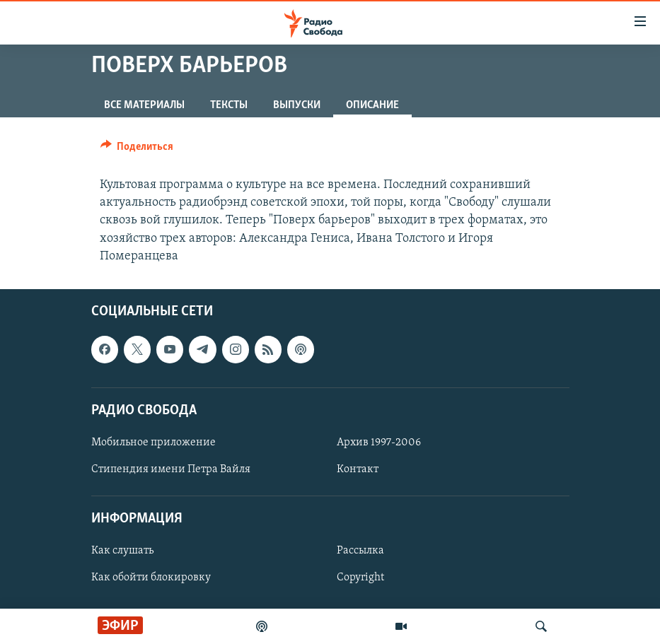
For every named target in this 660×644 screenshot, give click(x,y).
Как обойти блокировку (151, 578)
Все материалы (144, 105)
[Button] (137, 150)
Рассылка (360, 551)
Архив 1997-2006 (379, 443)
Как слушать (122, 551)
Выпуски (297, 105)
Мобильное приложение (154, 443)
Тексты (229, 105)
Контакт (358, 469)
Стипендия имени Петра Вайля (171, 469)
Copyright (360, 578)
